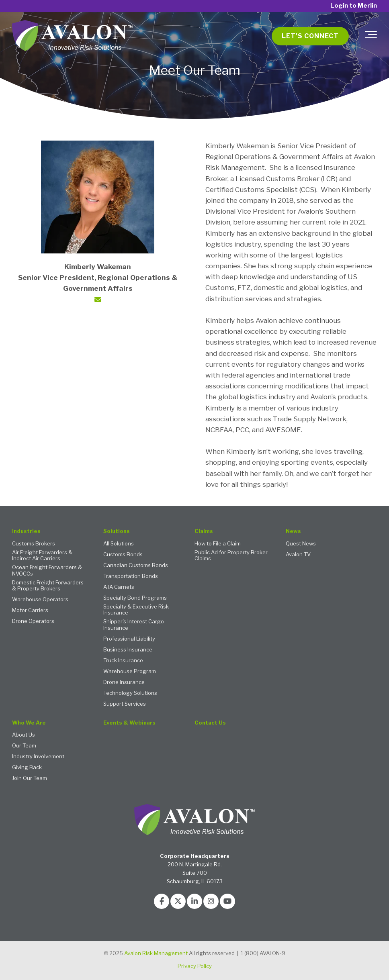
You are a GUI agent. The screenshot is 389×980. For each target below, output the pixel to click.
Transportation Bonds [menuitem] (131, 576)
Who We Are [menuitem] (29, 723)
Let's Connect (310, 36)
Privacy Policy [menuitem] (195, 966)
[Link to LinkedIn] (194, 901)
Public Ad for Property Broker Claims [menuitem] (231, 556)
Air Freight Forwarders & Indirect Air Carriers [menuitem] (42, 556)
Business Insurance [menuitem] (128, 650)
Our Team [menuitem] (24, 746)
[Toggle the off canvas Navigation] (371, 36)
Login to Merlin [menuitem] (354, 6)
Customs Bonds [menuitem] (123, 554)
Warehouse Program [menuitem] (130, 671)
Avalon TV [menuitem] (298, 554)
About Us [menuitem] (24, 735)
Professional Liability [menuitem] (129, 639)
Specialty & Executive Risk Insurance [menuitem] (136, 610)
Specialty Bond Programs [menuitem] (135, 598)
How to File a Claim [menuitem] (218, 544)
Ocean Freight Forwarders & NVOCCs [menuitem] (47, 571)
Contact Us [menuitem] (210, 723)
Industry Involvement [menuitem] (38, 756)
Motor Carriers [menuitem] (30, 610)
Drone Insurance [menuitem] (124, 682)
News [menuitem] (293, 531)
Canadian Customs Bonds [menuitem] (136, 565)
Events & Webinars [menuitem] (129, 723)
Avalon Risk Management (156, 953)
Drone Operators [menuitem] (33, 621)
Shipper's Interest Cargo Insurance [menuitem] (134, 625)
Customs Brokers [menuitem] (34, 544)
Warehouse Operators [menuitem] (40, 599)
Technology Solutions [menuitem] (130, 693)
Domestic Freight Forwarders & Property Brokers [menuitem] (48, 586)
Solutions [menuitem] (117, 531)
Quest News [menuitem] (301, 544)
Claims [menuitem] (204, 531)
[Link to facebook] (162, 901)
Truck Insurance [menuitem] (123, 660)
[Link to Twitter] (178, 901)
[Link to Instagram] (211, 901)
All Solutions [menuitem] (119, 544)
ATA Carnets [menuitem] (119, 587)
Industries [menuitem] (26, 531)
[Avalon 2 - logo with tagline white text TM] (72, 36)
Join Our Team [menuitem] (30, 778)
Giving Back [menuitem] (27, 767)
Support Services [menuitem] (125, 704)
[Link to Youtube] (227, 901)
